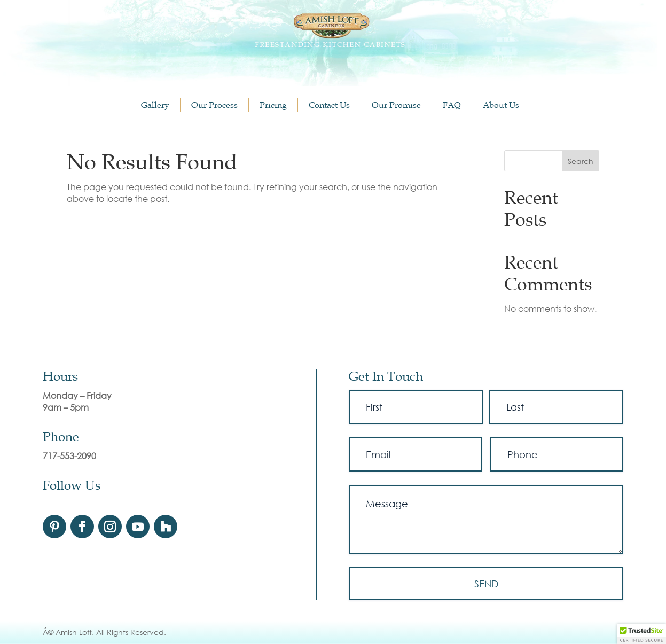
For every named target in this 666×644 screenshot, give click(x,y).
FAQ (452, 105)
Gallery (155, 105)
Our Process (214, 105)
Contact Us (329, 105)
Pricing (273, 105)
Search (581, 161)
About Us (501, 105)
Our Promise (396, 105)
